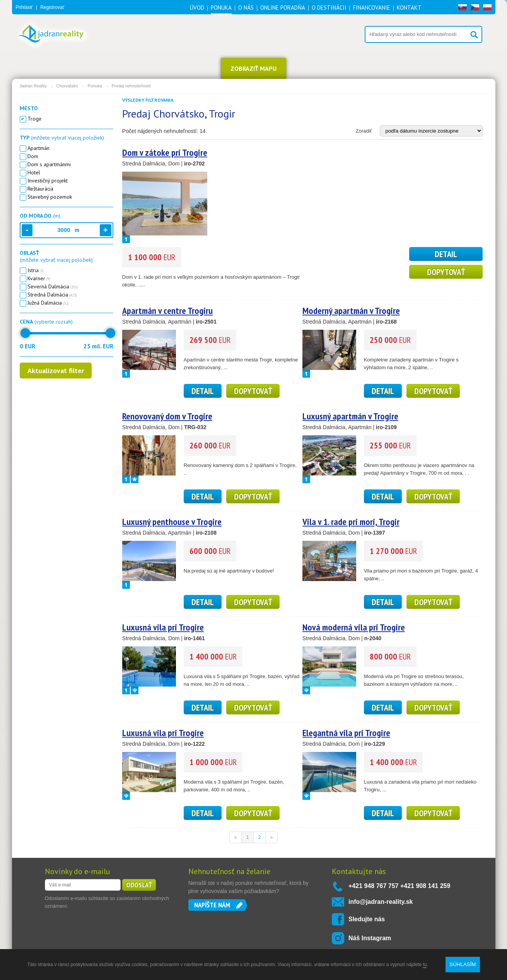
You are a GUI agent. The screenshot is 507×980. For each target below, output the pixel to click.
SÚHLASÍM (463, 964)
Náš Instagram (370, 938)
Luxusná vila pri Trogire (163, 627)
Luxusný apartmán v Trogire (350, 416)
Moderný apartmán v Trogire (351, 311)
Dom (32, 156)
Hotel (32, 172)
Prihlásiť (24, 7)
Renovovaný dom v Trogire (167, 416)
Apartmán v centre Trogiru (167, 311)
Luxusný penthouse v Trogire (172, 522)
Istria (34, 270)
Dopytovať (446, 272)
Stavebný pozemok (48, 197)
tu (425, 965)
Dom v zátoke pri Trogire (165, 153)
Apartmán (37, 148)
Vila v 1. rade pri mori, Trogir (351, 522)
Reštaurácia (39, 189)
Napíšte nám (212, 905)
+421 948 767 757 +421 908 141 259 (399, 886)
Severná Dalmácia (51, 286)
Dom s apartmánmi (48, 164)
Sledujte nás (367, 919)
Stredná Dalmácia (51, 295)
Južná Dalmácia (47, 303)
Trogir (33, 119)
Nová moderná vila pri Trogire (354, 627)
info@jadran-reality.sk (381, 902)
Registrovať (52, 7)
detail (446, 254)
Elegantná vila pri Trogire (346, 733)
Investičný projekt (46, 181)
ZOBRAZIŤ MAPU (253, 68)
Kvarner (38, 278)
